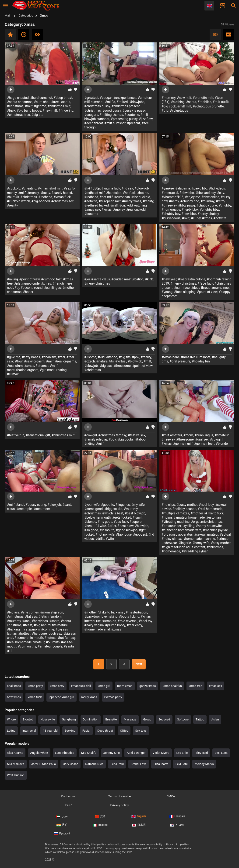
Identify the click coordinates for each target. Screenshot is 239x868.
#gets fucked (121, 517)
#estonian (213, 517)
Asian (215, 719)
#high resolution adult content (183, 547)
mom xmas (125, 686)
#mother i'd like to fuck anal (104, 612)
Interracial (29, 731)
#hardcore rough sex (47, 634)
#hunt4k (13, 197)
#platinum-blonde (27, 283)
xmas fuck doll (81, 686)
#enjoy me (192, 197)
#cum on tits (27, 646)
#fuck (11, 110)
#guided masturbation (127, 279)
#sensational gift (38, 435)
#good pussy (112, 110)
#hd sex (127, 188)
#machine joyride (215, 530)
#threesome (122, 366)
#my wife (138, 505)
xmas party (35, 686)
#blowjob (91, 366)
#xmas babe (171, 357)
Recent (24, 34)
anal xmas (14, 686)
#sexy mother (221, 543)
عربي (62, 816)
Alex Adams (15, 753)
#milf (29, 106)
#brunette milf (203, 98)
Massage (130, 719)
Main (8, 15)
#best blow (126, 526)
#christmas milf (59, 106)
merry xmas (89, 697)
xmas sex (216, 686)
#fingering (66, 110)
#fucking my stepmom (23, 629)
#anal (20, 505)
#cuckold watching (133, 205)
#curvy (196, 218)
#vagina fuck (111, 188)
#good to (108, 505)
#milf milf (184, 106)
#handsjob (114, 193)
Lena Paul (117, 764)
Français (177, 816)
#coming (47, 629)
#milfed (122, 102)
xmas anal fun (172, 686)
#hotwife (91, 201)
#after (112, 526)
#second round (32, 288)
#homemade (171, 210)
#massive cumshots (196, 357)
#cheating (29, 188)
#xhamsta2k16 (173, 197)
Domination (91, 719)
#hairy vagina (94, 625)
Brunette (111, 719)
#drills (100, 539)
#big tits (37, 115)
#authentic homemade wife (182, 530)
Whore (11, 719)
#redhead (45, 197)
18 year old (50, 731)
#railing (12, 279)
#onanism (49, 357)
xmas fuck (35, 697)
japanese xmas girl (61, 697)
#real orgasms (66, 361)
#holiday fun (201, 361)
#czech (90, 361)
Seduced (164, 719)
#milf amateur (172, 435)
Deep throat (105, 731)
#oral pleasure (180, 361)
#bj (17, 288)
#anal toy (146, 621)
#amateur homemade (189, 517)
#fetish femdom (50, 617)
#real (61, 357)
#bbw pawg (186, 205)
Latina (11, 731)
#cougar (106, 98)
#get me (40, 106)
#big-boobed (41, 201)
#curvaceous (171, 218)
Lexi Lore (182, 764)
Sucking (70, 731)
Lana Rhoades (65, 753)
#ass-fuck (121, 522)
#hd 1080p (92, 188)
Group (147, 719)
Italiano (100, 825)
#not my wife (105, 534)
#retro (220, 201)
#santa (65, 102)
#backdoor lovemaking (101, 617)
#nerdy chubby (208, 214)
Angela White (39, 753)
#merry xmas (132, 201)
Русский (62, 834)
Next (139, 664)
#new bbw (189, 214)
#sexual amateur (206, 534)
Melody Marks (204, 764)
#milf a (110, 102)
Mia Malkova (16, 764)
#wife (110, 539)
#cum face (182, 288)
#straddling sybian (195, 551)
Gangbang (69, 719)
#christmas (15, 106)
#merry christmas (97, 283)
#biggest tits (113, 509)
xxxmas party (113, 697)
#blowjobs (137, 102)
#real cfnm (15, 366)
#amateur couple (50, 646)
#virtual (121, 361)
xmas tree (195, 686)
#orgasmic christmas (206, 522)
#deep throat (63, 98)
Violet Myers (161, 753)
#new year (169, 279)
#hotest (50, 638)
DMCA (171, 796)
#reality (12, 205)
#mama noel (220, 288)
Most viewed (37, 34)
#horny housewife (209, 526)
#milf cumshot (115, 123)
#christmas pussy (97, 106)
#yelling (189, 526)
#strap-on (109, 621)
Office (124, 731)
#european (122, 197)
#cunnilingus (204, 435)
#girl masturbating (53, 370)
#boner (28, 292)
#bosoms (91, 214)
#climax (13, 374)
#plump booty (115, 625)
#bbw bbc (187, 193)
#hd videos (217, 188)
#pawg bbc (199, 188)
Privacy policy (119, 805)
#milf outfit (221, 102)
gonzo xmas (148, 686)
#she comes (30, 612)
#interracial (170, 193)
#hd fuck (129, 193)
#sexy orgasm (34, 361)
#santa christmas (20, 102)
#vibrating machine (176, 522)
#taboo (140, 439)
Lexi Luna (221, 753)
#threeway (169, 205)
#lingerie (185, 543)
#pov (136, 357)
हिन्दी (62, 825)
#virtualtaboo (107, 357)
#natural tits (105, 361)
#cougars (91, 115)
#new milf (50, 110)
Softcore (183, 719)
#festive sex (136, 435)
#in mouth (107, 530)
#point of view (30, 279)
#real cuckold (136, 210)
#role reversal (128, 621)
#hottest (24, 634)
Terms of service (119, 796)
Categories (26, 15)
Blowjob (28, 719)
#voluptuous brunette (208, 106)
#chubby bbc (190, 201)
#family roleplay (96, 439)
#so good (91, 530)
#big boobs (126, 439)
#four (19, 361)
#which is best (113, 513)
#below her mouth (97, 517)
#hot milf (56, 188)
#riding (89, 444)
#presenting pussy (124, 119)
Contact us (68, 796)
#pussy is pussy (134, 110)
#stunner (42, 366)
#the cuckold (141, 197)
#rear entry (135, 625)
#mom (188, 435)
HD (229, 34)
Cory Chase (70, 764)
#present (133, 123)
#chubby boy (171, 214)
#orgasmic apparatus (177, 534)
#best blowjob (135, 513)
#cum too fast (51, 279)
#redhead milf (94, 193)
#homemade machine (199, 539)
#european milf (110, 201)
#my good (105, 522)
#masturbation (137, 612)
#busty (45, 193)
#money (33, 193)
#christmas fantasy (112, 435)
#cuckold (14, 188)
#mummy (169, 98)
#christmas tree (18, 115)
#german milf (183, 444)
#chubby (225, 205)
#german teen (204, 444)
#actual (225, 534)
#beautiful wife (95, 526)
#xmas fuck (62, 197)
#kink (149, 279)
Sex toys (141, 731)
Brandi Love (139, 764)
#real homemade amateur (26, 642)
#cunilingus (53, 288)
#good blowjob (127, 530)
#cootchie (132, 115)
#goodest (140, 534)
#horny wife (201, 543)
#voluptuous (179, 110)
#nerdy (174, 201)
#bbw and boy (206, 193)
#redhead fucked (97, 205)
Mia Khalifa (89, 753)
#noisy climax (172, 539)
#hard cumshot (41, 98)
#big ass (105, 366)
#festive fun (16, 435)
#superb (135, 522)
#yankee (168, 188)
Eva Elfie (182, 753)
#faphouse (124, 534)
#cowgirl (91, 435)
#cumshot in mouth (29, 638)
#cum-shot (42, 102)
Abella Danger (136, 753)
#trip (165, 110)
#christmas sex (63, 201)
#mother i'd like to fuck (207, 513)
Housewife (48, 719)
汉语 (100, 816)
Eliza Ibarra (161, 764)
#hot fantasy (66, 638)
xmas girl (104, 686)
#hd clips (168, 505)
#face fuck (205, 283)
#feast (28, 625)
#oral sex (202, 439)
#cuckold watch (19, 201)
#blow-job (142, 188)
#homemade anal (97, 629)
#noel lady (206, 505)
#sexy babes (31, 357)
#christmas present (126, 106)
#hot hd (143, 193)
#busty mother (187, 505)
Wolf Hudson (16, 775)
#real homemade (210, 509)
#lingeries (123, 505)
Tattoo (200, 719)
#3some (90, 357)
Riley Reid (201, 753)
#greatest (91, 98)
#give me (14, 357)
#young (167, 292)
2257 (68, 805)
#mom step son (52, 612)
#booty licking (129, 617)
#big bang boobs (29, 110)
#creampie (24, 509)
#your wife (92, 505)
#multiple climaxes (176, 513)
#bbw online (210, 197)
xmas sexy (57, 686)
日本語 (139, 825)
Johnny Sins (112, 753)
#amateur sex (172, 526)
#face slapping (185, 292)
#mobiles (204, 102)
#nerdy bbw (190, 210)
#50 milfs (53, 642)
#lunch (138, 517)
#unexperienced (125, 98)
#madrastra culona (192, 279)
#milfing (106, 115)
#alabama (183, 188)
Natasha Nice (94, 764)
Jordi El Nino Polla (44, 764)
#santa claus (101, 279)
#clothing (178, 102)
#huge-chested (18, 98)
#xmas (118, 115)
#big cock (169, 106)
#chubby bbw (209, 210)
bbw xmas (14, 697)
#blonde (222, 444)
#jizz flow (146, 119)
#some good (93, 509)
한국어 (177, 825)
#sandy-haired (62, 193)
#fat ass (31, 617)
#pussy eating (36, 505)
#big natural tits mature (51, 625)
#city (221, 193)
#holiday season (184, 509)
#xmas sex (92, 210)
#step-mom (42, 509)
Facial (86, 731)
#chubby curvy (207, 205)
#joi (87, 279)
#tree (55, 102)
